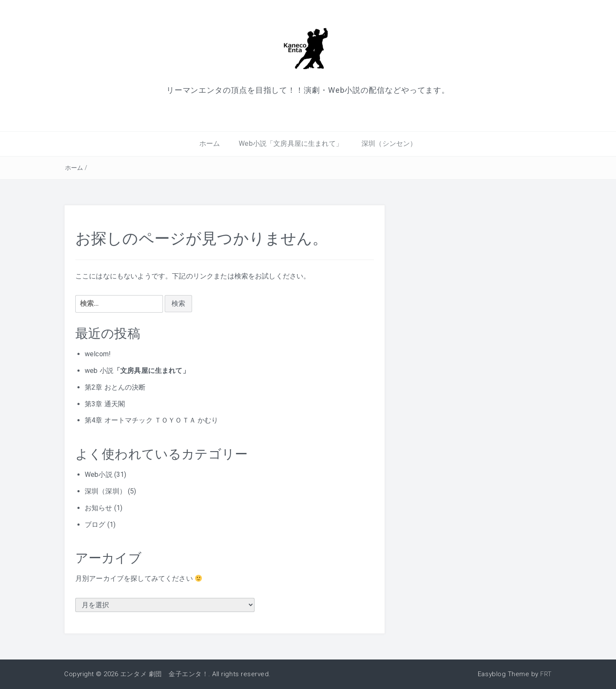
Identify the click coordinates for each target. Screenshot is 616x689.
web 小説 (137, 371)
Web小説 (99, 475)
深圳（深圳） (105, 491)
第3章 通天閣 (105, 404)
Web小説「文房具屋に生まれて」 (291, 143)
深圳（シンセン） (389, 143)
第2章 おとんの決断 (115, 387)
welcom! (98, 354)
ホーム (210, 143)
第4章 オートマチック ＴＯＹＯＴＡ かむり (152, 420)
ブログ (95, 525)
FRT (546, 674)
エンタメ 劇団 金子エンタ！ (164, 674)
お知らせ (99, 508)
